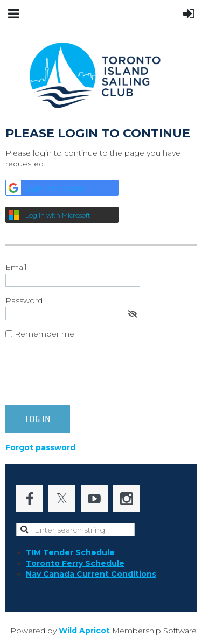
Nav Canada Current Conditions (91, 574)
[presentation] (87, 376)
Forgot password (40, 447)
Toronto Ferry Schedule (75, 563)
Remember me (44, 334)
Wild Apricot (84, 631)
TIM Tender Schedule (70, 552)
